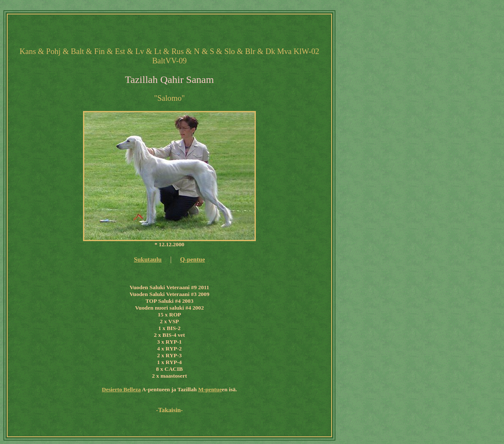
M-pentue (210, 389)
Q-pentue (193, 259)
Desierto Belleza (121, 389)
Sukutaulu (147, 259)
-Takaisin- (170, 410)
